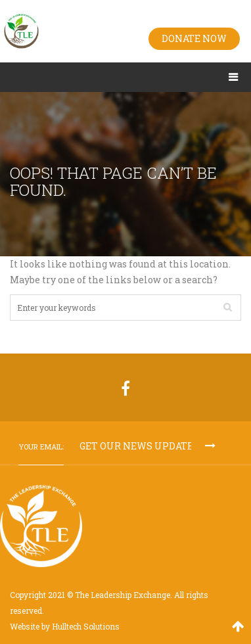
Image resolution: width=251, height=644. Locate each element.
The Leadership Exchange (123, 595)
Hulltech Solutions (86, 626)
